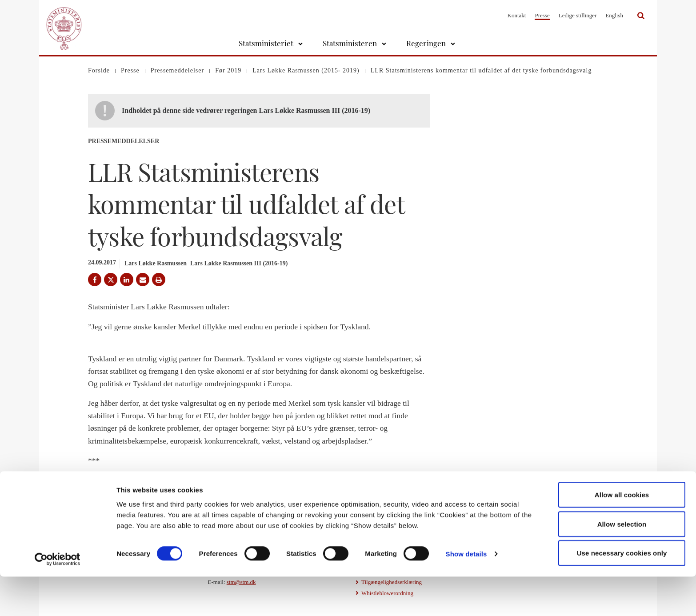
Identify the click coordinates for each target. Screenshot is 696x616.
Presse (542, 15)
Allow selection (622, 563)
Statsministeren (350, 43)
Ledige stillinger (578, 15)
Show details (466, 593)
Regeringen (426, 43)
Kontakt (517, 15)
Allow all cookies (622, 534)
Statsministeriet (266, 43)
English (614, 15)
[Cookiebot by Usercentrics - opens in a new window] (58, 599)
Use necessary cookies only (622, 592)
